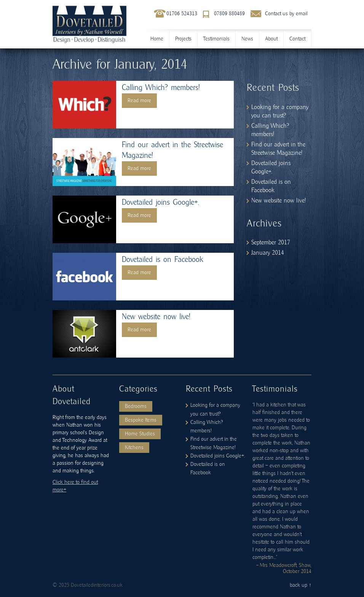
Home (157, 39)
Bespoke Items (141, 420)
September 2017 (271, 242)
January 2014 (268, 253)
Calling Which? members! (161, 88)
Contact (297, 39)
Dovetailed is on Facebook (162, 260)
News (247, 39)
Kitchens (134, 448)
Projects (183, 39)
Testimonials (216, 39)
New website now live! (156, 317)
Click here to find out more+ (75, 486)
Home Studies (140, 434)
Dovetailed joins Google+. (160, 202)
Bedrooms (136, 406)
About (271, 39)
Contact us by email (286, 14)
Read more (139, 101)
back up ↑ (301, 585)
